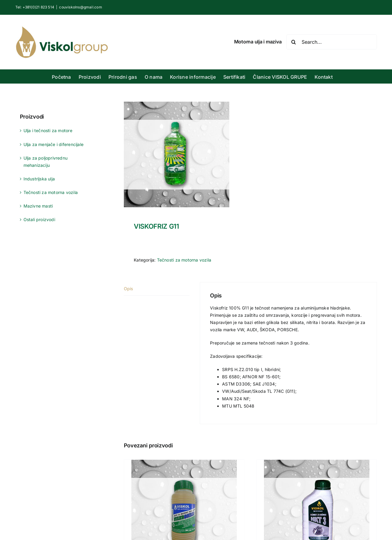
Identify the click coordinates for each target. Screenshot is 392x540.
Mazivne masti (38, 206)
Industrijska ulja (39, 179)
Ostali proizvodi (39, 219)
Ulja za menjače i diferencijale (54, 144)
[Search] (294, 42)
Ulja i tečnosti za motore (48, 130)
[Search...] (332, 42)
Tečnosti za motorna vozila (184, 260)
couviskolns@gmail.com (80, 7)
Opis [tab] (129, 289)
